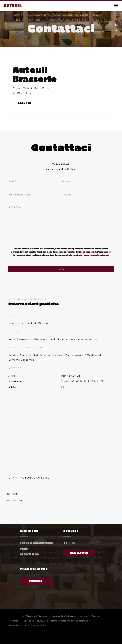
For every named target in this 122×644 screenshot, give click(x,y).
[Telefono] (88, 195)
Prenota (25, 103)
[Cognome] (88, 181)
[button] (116, 6)
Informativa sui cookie (20, 626)
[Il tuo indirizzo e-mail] (34, 195)
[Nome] (34, 181)
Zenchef (96, 616)
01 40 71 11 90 (22, 93)
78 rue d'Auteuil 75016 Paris (37, 88)
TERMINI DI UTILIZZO (36, 621)
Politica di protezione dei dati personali (71, 621)
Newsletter (79, 553)
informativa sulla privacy (94, 255)
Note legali (15, 621)
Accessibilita (40, 626)
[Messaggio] (61, 223)
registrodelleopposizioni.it (81, 252)
